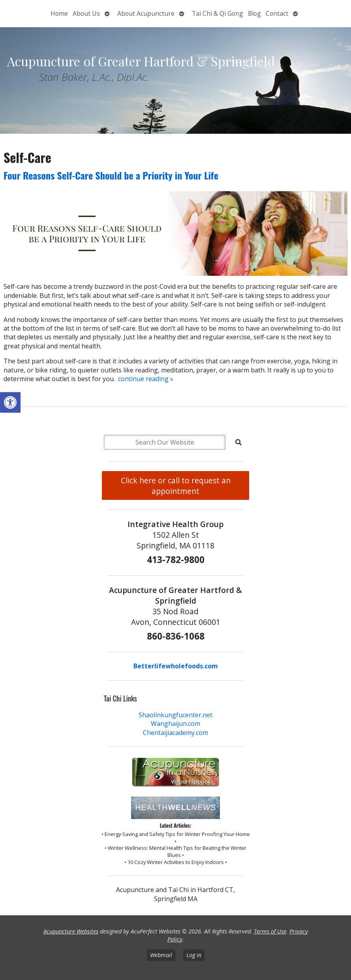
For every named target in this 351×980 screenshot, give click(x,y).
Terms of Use (270, 931)
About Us (86, 13)
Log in (194, 955)
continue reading (146, 379)
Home (59, 13)
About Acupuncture (146, 13)
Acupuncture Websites (71, 931)
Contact (277, 13)
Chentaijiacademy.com (175, 733)
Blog (254, 13)
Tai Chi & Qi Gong (218, 13)
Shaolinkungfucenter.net (175, 715)
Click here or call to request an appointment (176, 486)
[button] (10, 402)
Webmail (161, 955)
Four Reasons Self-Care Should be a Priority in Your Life (111, 175)
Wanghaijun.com (175, 724)
